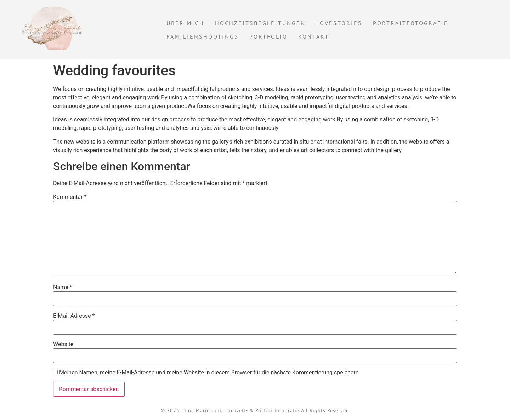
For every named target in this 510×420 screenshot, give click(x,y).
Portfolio (268, 36)
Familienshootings (203, 36)
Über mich (185, 23)
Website (63, 344)
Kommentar (70, 197)
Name (63, 287)
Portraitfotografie (411, 23)
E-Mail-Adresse (74, 316)
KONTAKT (314, 36)
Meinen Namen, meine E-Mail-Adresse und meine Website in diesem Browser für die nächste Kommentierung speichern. (210, 373)
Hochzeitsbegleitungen (260, 23)
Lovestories (339, 23)
